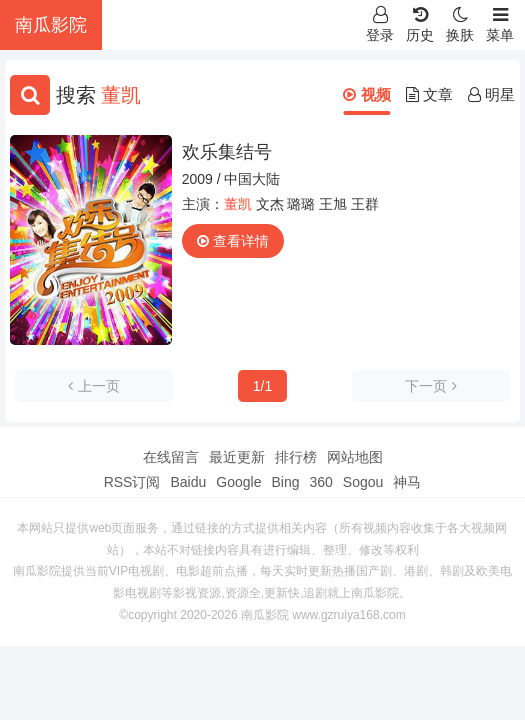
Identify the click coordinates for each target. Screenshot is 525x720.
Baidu (188, 482)
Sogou (363, 482)
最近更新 (237, 457)
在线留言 (171, 457)
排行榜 (296, 457)
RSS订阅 (132, 482)
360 (320, 482)
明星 (491, 94)
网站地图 (355, 457)
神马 (407, 482)
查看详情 (233, 241)
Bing (285, 482)
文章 (429, 94)
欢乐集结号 (227, 152)
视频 (366, 94)
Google (238, 482)
